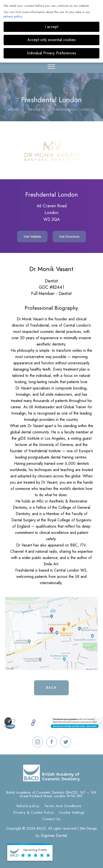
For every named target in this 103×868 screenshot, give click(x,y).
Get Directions (69, 237)
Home (13, 110)
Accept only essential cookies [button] (51, 40)
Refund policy (28, 806)
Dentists (36, 110)
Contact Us (51, 819)
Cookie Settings (72, 812)
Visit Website (32, 237)
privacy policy (13, 16)
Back (51, 688)
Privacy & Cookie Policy (34, 812)
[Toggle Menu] (51, 66)
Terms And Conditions (63, 806)
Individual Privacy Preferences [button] (52, 53)
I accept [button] (51, 27)
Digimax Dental (54, 835)
